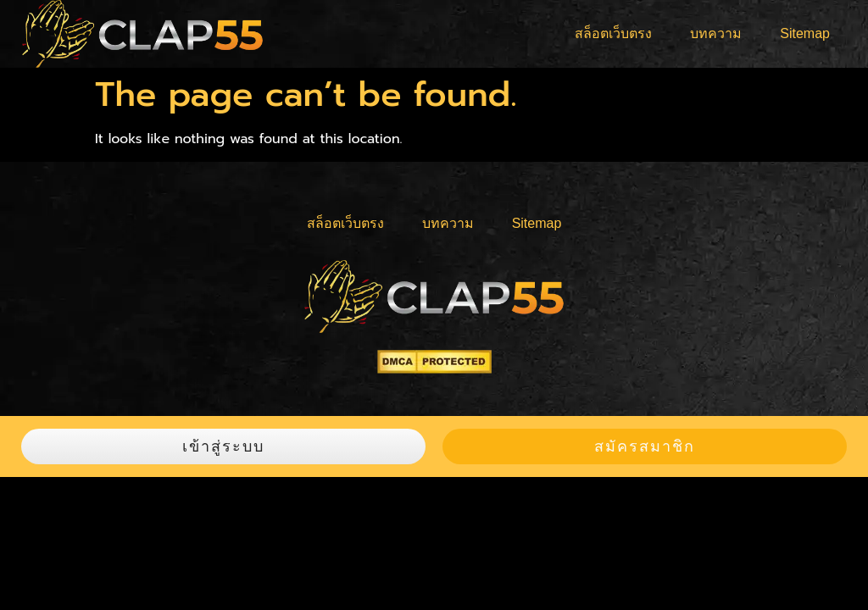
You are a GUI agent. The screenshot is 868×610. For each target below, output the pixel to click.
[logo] (142, 34)
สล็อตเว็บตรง (613, 33)
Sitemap (805, 33)
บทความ (716, 33)
